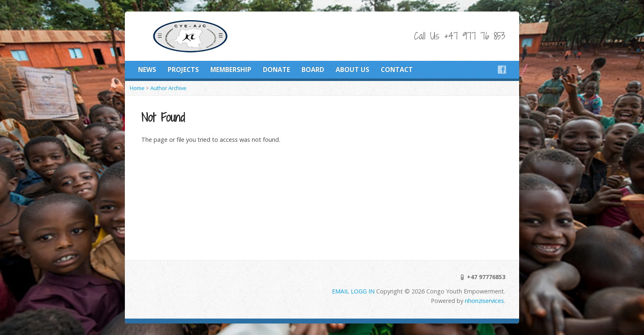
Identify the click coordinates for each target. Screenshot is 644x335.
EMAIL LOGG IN (354, 291)
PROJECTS (183, 69)
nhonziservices (484, 301)
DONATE (276, 69)
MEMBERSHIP (231, 69)
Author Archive (168, 88)
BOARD (313, 69)
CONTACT (397, 69)
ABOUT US (352, 69)
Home (137, 88)
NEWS (147, 69)
